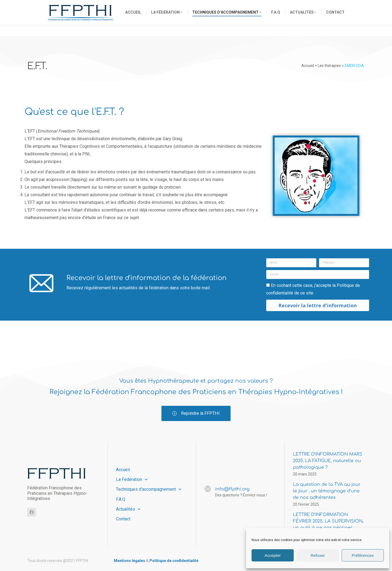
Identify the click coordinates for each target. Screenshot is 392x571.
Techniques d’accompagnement (149, 490)
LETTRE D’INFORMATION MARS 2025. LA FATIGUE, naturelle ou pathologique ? (328, 461)
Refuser (318, 555)
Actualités (128, 509)
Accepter (273, 555)
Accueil (123, 470)
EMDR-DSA (354, 66)
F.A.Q (121, 500)
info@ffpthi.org (277, 6)
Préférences (363, 555)
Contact (123, 519)
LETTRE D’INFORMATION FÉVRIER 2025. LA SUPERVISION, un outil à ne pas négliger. (328, 522)
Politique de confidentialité (174, 561)
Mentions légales (129, 561)
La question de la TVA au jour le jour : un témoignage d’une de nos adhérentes (327, 492)
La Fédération (132, 480)
